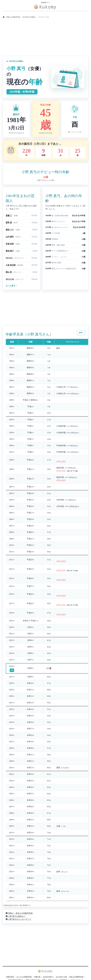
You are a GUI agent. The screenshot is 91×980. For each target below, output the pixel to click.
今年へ (81, 333)
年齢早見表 (10, 977)
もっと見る (11, 286)
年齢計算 (37, 977)
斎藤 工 (9, 216)
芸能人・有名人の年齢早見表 (20, 913)
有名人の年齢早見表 (76, 977)
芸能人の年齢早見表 (13, 17)
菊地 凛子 (10, 251)
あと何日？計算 (62, 977)
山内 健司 (10, 237)
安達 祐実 (10, 244)
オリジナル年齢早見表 (24, 977)
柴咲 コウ (10, 230)
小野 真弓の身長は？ (17, 916)
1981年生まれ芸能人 (29, 17)
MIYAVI (9, 258)
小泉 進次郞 (11, 265)
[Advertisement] (45, 39)
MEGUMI (10, 279)
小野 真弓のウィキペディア (20, 919)
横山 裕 (9, 272)
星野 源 (9, 223)
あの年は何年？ (48, 977)
